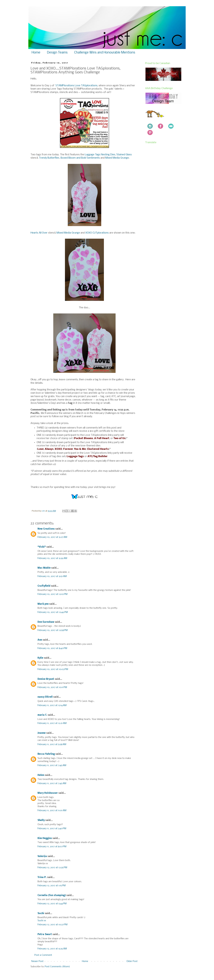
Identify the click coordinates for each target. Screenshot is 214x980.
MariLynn (43, 604)
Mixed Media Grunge (117, 158)
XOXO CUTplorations (97, 233)
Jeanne (42, 733)
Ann (40, 640)
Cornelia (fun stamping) (52, 895)
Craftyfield (44, 586)
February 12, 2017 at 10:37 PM (52, 925)
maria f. (42, 715)
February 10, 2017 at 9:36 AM (52, 558)
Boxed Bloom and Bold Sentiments (80, 158)
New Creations (46, 529)
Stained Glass (124, 155)
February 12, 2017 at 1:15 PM (52, 886)
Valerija (42, 856)
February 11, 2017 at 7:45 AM (52, 765)
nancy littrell (45, 697)
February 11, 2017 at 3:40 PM (52, 829)
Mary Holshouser (48, 793)
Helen (41, 775)
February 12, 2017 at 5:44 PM (52, 904)
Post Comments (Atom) (57, 967)
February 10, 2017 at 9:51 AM (52, 576)
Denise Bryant (46, 679)
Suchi (41, 913)
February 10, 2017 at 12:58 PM (53, 630)
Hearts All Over (39, 233)
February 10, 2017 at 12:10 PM (52, 594)
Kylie (40, 658)
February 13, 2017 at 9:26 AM (52, 949)
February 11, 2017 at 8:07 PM (52, 847)
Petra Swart (45, 934)
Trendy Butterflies (49, 158)
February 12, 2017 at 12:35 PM (52, 868)
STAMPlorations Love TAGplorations (76, 86)
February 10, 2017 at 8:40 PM (52, 648)
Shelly (41, 820)
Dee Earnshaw (46, 622)
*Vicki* (42, 547)
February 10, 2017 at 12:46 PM (53, 612)
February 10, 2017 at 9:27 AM (52, 537)
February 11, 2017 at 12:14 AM (52, 705)
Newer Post (37, 961)
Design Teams (57, 53)
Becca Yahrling (46, 754)
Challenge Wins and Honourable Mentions (105, 53)
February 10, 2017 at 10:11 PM (52, 687)
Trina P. (42, 877)
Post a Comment (43, 955)
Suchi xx (42, 921)
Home (36, 53)
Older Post (132, 961)
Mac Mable (44, 568)
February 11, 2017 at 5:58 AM (52, 744)
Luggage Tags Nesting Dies (100, 155)
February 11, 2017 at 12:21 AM (52, 723)
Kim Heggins (45, 838)
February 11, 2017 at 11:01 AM (52, 811)
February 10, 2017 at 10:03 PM (53, 669)
